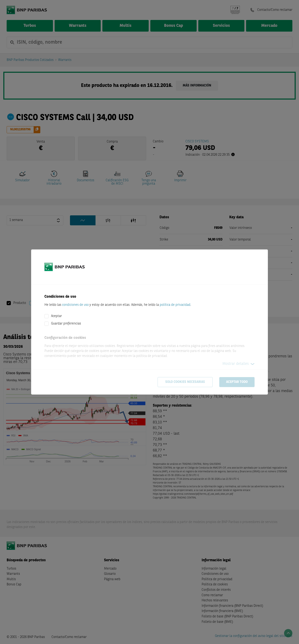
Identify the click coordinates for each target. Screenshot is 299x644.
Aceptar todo (237, 382)
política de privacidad (175, 305)
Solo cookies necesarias (185, 382)
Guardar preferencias (66, 324)
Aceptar (56, 316)
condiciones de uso (75, 305)
